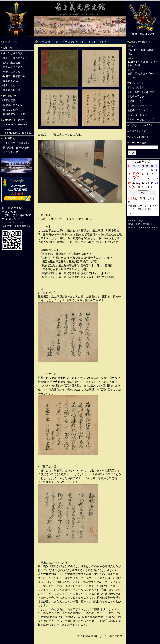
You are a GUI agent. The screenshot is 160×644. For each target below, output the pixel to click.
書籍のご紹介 (10, 110)
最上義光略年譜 (12, 90)
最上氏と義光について (15, 58)
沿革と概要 (9, 100)
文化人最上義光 (12, 63)
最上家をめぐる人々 (14, 67)
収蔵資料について (13, 105)
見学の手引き (137, 97)
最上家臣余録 (10, 81)
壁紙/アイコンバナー (141, 110)
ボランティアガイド (14, 152)
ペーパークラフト (139, 115)
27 (134, 187)
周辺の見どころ (138, 131)
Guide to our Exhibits (15, 125)
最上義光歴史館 (12, 208)
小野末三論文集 (12, 72)
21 (138, 183)
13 (134, 179)
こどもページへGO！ (141, 125)
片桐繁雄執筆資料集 (14, 76)
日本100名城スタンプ (142, 120)
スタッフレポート (139, 137)
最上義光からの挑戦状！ (143, 92)
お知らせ (8, 48)
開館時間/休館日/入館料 (16, 148)
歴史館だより (137, 87)
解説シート (136, 101)
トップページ (10, 42)
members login (136, 220)
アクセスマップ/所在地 (16, 143)
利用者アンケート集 (14, 114)
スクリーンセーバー (141, 106)
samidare (147, 224)
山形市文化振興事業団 (17, 226)
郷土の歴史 (9, 85)
